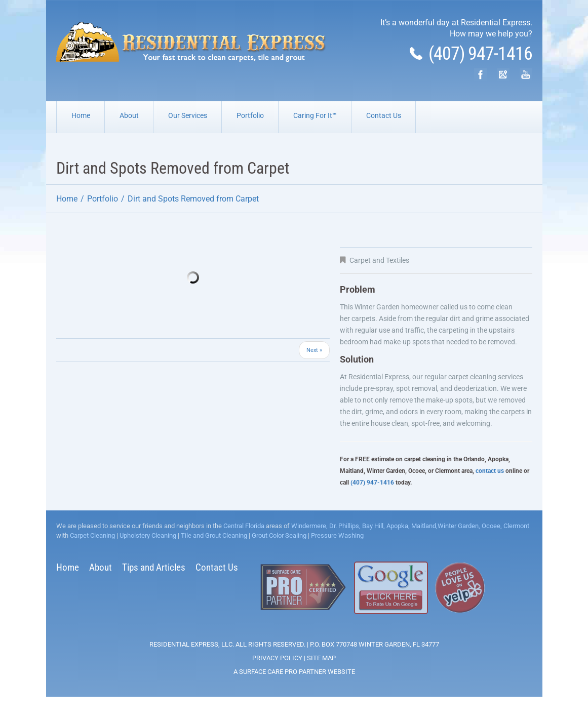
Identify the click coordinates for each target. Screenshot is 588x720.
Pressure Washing (337, 535)
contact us (490, 471)
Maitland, (424, 526)
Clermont (516, 526)
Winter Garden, (459, 526)
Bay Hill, (373, 526)
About (129, 115)
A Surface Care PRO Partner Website (294, 672)
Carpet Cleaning (92, 535)
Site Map (321, 658)
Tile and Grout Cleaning (214, 535)
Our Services (188, 115)
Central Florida (244, 526)
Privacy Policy (277, 658)
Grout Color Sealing (279, 535)
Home (81, 115)
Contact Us (384, 115)
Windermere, (309, 526)
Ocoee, (491, 526)
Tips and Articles (154, 567)
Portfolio (250, 115)
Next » (314, 350)
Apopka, (397, 526)
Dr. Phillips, (344, 526)
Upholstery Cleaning (148, 535)
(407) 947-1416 (471, 54)
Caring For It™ (315, 115)
